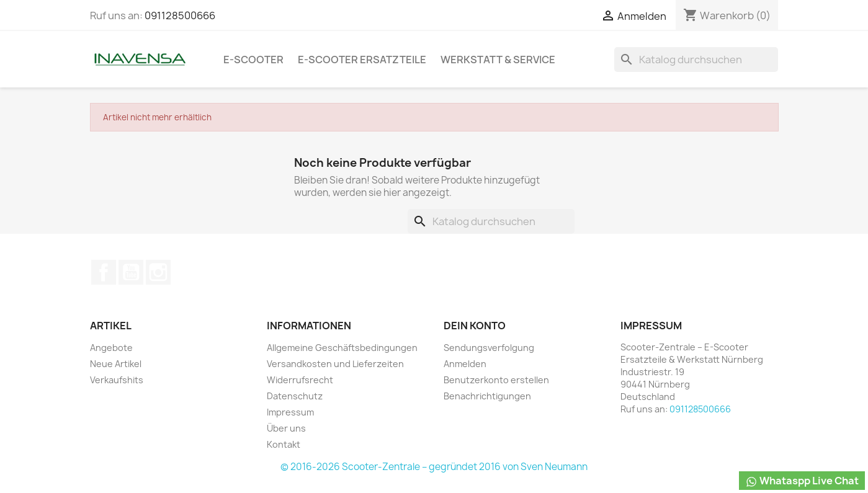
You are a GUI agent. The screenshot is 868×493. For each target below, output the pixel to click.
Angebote (111, 348)
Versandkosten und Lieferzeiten (335, 364)
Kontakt (284, 444)
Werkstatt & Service (498, 60)
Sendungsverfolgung (489, 348)
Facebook (104, 272)
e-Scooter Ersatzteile (362, 60)
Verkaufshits (117, 380)
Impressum (290, 412)
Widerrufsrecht (300, 380)
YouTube (131, 272)
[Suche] (696, 60)
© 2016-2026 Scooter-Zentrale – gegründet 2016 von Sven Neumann (434, 467)
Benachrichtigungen (487, 396)
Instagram (158, 272)
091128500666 (180, 16)
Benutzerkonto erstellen (496, 380)
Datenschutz (295, 396)
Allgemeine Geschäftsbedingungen (342, 348)
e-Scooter (253, 60)
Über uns (286, 428)
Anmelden (465, 364)
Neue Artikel (116, 364)
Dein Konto (475, 326)
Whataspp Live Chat (802, 481)
